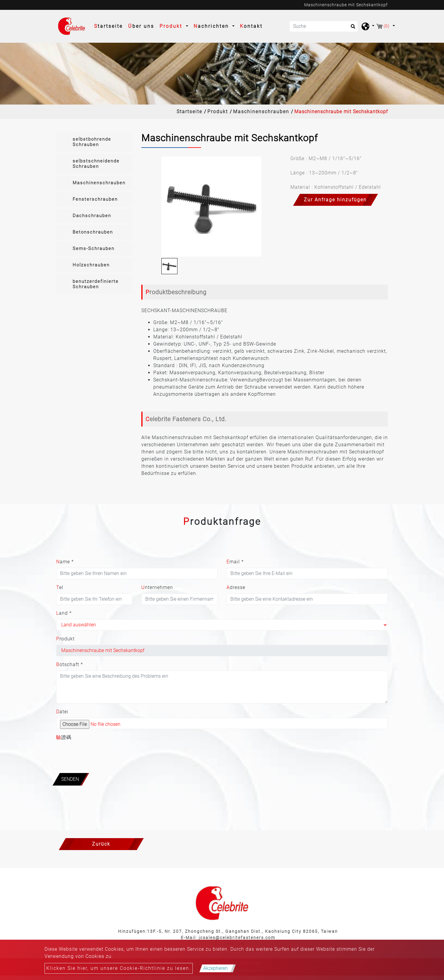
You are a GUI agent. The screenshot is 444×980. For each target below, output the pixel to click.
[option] (211, 207)
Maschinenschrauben (261, 112)
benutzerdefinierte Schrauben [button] (96, 284)
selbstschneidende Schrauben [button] (96, 164)
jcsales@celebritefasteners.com (237, 938)
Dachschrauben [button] (92, 216)
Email (235, 562)
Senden (70, 779)
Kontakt (251, 26)
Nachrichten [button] (212, 26)
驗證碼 (64, 737)
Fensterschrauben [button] (95, 199)
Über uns (141, 26)
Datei (62, 712)
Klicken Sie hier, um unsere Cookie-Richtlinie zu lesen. (119, 968)
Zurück (101, 844)
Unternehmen (157, 587)
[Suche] (324, 26)
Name (65, 562)
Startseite (110, 26)
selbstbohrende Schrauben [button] (92, 142)
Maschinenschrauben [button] (99, 183)
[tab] (94, 142)
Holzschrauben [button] (91, 265)
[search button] (351, 28)
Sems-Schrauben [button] (94, 249)
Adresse (236, 587)
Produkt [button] (172, 26)
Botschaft (70, 664)
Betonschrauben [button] (93, 232)
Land (64, 613)
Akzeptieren (215, 968)
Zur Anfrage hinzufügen (335, 200)
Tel (60, 587)
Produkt (218, 112)
